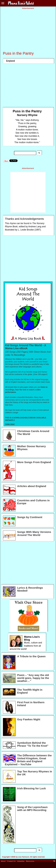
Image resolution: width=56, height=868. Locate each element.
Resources (30, 861)
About (3, 861)
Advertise (21, 861)
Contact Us (11, 861)
